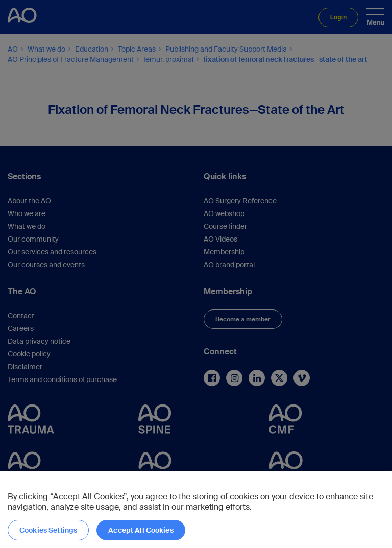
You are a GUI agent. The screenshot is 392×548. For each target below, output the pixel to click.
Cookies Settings (48, 530)
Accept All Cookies (141, 530)
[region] (196, 510)
